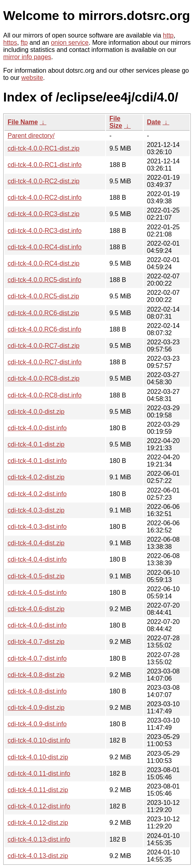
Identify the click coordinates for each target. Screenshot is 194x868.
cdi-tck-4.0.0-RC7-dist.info (45, 362)
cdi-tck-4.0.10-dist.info (39, 740)
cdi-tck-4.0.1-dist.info (37, 461)
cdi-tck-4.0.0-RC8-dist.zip (44, 378)
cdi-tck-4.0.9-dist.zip (36, 708)
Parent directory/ (31, 136)
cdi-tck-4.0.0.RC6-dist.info (44, 329)
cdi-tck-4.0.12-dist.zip (38, 823)
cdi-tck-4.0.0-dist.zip (36, 412)
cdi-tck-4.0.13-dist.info (39, 839)
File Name (23, 122)
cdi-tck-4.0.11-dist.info (39, 774)
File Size (116, 122)
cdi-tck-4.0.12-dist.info (39, 806)
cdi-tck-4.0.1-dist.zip (36, 444)
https (10, 43)
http (168, 35)
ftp (24, 43)
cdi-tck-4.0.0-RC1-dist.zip (44, 148)
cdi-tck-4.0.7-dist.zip (36, 642)
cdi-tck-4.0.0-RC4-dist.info (45, 247)
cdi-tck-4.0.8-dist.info (37, 691)
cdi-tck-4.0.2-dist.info (37, 494)
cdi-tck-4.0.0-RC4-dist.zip (44, 263)
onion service (70, 43)
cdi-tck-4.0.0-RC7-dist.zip (44, 346)
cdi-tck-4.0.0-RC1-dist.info (45, 165)
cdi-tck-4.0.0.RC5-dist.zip (43, 296)
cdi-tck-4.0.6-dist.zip (36, 609)
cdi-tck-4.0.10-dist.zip (38, 757)
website (32, 78)
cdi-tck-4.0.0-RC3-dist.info (45, 231)
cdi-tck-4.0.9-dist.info (37, 724)
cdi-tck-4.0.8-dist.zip (36, 675)
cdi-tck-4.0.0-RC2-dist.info (45, 198)
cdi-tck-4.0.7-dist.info (37, 658)
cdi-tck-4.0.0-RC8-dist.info (45, 395)
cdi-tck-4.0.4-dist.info (37, 559)
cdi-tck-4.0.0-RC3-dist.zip (44, 214)
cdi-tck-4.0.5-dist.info (37, 593)
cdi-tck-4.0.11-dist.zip (38, 790)
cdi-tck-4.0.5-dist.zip (36, 576)
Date (154, 122)
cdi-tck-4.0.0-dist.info (37, 428)
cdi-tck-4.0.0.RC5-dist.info (44, 280)
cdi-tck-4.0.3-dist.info (37, 527)
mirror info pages (27, 57)
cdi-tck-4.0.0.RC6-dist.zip (43, 313)
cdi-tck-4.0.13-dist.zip (38, 856)
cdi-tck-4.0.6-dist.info (37, 625)
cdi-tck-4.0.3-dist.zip (36, 510)
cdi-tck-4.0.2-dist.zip (36, 477)
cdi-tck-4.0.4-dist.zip (36, 543)
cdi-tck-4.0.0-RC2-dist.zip (44, 181)
